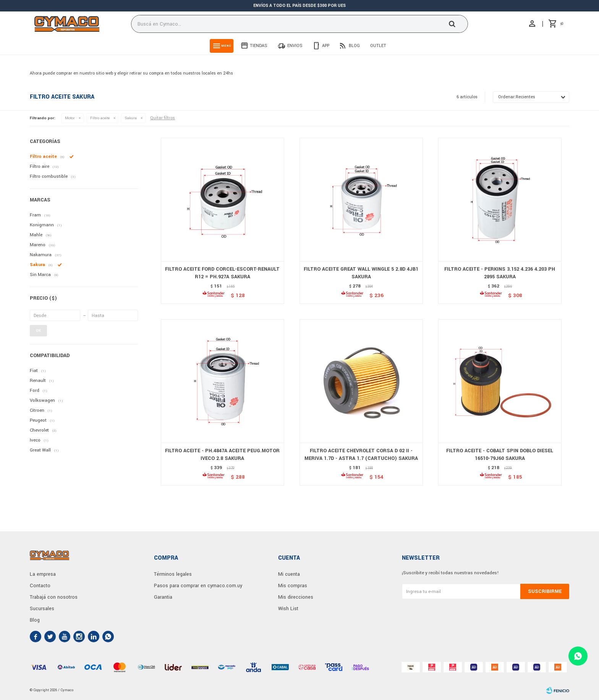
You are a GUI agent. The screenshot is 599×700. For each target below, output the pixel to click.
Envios (295, 46)
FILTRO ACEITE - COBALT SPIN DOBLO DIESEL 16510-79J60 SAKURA (500, 455)
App (326, 46)
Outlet (378, 46)
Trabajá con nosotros (54, 597)
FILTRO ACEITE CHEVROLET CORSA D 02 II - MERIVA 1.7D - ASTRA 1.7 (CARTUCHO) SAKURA (361, 455)
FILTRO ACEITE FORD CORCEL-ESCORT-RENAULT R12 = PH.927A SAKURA (222, 273)
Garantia (163, 597)
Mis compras (293, 586)
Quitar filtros (163, 118)
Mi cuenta (289, 574)
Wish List (288, 609)
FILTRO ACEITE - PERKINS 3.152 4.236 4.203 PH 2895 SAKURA (500, 273)
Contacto (40, 586)
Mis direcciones (296, 597)
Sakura (131, 118)
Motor (70, 118)
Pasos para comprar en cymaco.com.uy (198, 586)
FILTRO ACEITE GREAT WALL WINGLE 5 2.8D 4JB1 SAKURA (361, 273)
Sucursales (42, 609)
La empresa (43, 574)
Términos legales (173, 574)
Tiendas (259, 46)
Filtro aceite (100, 118)
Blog (354, 46)
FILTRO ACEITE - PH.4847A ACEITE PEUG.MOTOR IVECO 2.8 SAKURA (222, 455)
